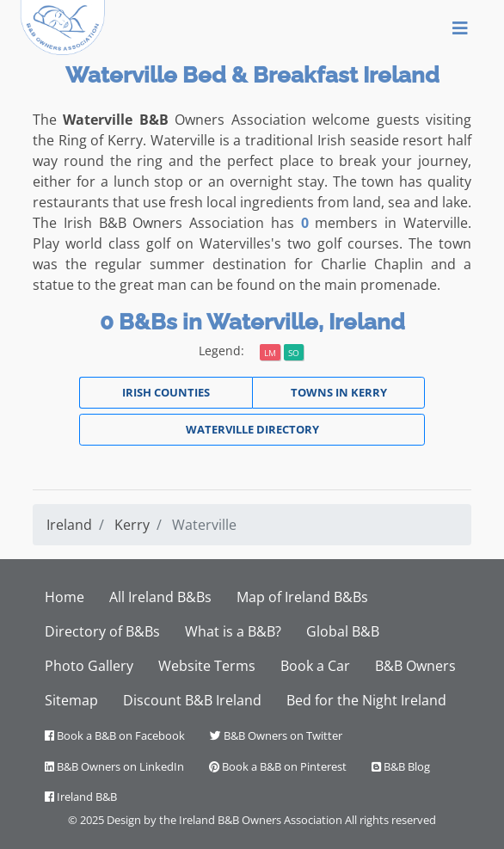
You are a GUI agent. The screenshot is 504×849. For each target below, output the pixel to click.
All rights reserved (390, 820)
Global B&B (343, 631)
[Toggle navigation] (460, 28)
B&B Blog (401, 766)
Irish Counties (166, 392)
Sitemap (71, 700)
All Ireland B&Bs (160, 597)
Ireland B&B (81, 797)
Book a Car (315, 666)
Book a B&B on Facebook (115, 735)
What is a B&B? (233, 631)
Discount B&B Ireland (192, 700)
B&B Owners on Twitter (276, 735)
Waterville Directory (252, 429)
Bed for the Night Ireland (366, 700)
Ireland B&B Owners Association (261, 820)
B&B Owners (415, 666)
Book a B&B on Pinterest (278, 766)
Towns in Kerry (339, 392)
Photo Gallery (89, 666)
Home (65, 597)
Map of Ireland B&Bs (302, 597)
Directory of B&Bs (102, 631)
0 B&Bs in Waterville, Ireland (252, 322)
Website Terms (207, 666)
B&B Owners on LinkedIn (114, 766)
